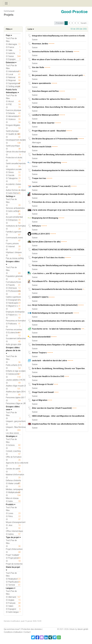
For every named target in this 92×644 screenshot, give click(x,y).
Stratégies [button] (12, 436)
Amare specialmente (42, 83)
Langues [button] (11, 588)
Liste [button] (31, 29)
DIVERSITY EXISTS (40, 297)
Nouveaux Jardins (40, 44)
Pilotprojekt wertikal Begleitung (46, 162)
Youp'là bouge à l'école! (43, 384)
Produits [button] (11, 504)
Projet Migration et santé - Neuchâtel (49, 131)
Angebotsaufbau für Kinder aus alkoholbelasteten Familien (59, 424)
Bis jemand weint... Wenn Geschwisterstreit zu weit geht (57, 75)
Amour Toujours (39, 353)
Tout (8, 38)
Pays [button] (9, 35)
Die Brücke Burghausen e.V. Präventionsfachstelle (55, 139)
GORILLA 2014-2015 (41, 234)
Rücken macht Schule (42, 147)
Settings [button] (11, 196)
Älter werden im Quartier (43, 123)
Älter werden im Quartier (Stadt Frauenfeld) (52, 408)
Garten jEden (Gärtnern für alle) (46, 242)
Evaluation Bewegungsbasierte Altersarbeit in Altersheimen (59, 170)
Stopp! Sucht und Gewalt (43, 392)
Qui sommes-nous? (12, 629)
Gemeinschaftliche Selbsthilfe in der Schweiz (53, 52)
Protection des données (32, 629)
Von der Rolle (38, 67)
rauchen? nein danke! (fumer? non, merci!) (51, 186)
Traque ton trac (39, 178)
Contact (27, 632)
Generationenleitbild (41, 337)
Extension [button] (11, 62)
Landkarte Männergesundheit (46, 115)
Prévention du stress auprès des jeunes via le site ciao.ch (58, 202)
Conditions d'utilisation (13, 632)
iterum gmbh (83, 629)
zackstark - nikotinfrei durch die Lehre (49, 361)
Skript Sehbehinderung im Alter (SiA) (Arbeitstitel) (55, 305)
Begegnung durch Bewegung (45, 218)
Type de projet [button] (13, 537)
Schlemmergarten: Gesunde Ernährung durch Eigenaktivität (59, 194)
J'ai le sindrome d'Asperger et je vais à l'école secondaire (58, 210)
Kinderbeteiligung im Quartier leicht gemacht (52, 313)
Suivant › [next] (84, 23)
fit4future (37, 226)
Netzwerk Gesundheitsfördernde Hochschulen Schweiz (57, 289)
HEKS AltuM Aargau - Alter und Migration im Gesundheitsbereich (61, 416)
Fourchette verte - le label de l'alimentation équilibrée (56, 329)
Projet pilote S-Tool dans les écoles (48, 258)
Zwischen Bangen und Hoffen (45, 91)
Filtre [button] (9, 29)
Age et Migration (40, 400)
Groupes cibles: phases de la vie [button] (13, 350)
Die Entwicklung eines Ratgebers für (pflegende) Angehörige (60, 345)
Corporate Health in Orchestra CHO (48, 376)
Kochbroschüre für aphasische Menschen (51, 99)
